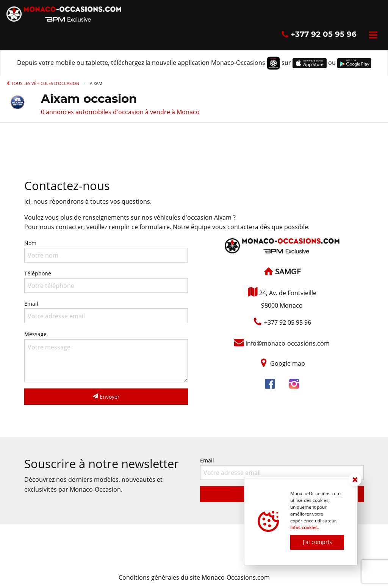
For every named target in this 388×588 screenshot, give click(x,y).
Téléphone (106, 281)
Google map (288, 364)
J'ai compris (317, 542)
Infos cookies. (304, 527)
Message (106, 356)
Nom (106, 251)
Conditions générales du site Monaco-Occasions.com (194, 577)
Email (106, 312)
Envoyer (106, 397)
